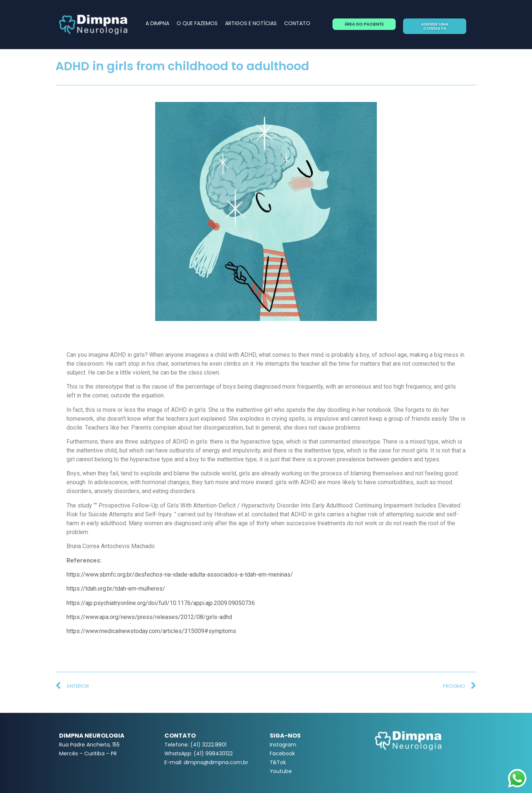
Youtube (281, 771)
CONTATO (297, 23)
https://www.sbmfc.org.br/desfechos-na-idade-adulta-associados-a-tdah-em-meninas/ (180, 575)
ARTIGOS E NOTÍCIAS (251, 23)
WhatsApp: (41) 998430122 (199, 753)
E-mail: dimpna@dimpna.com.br (206, 762)
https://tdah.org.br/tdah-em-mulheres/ (116, 589)
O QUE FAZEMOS (197, 23)
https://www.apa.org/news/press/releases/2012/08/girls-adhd (149, 617)
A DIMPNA (157, 23)
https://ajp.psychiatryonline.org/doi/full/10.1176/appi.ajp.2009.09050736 (161, 603)
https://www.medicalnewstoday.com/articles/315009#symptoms (151, 631)
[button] (364, 24)
